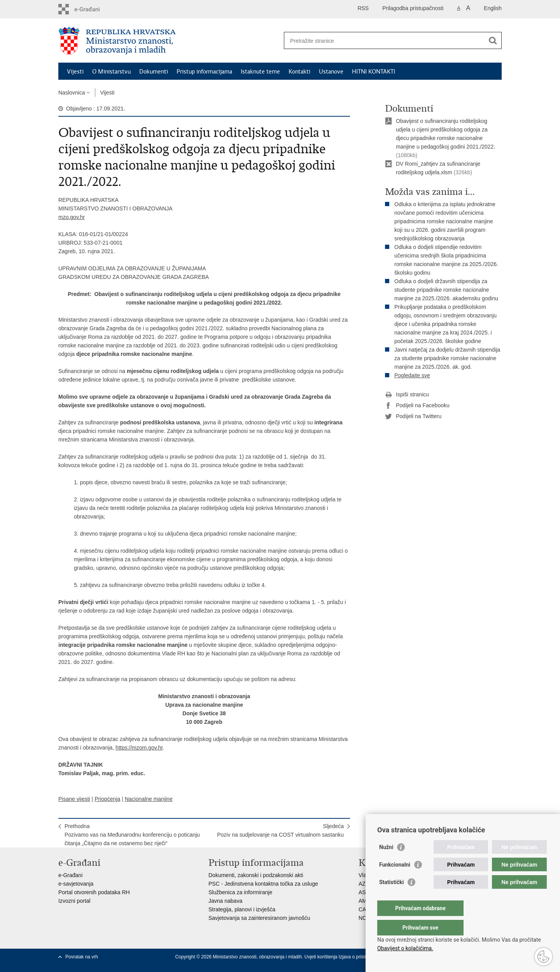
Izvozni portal (74, 901)
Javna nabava (225, 901)
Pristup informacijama (204, 72)
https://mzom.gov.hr (139, 748)
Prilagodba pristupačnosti (413, 8)
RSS (363, 8)
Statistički (391, 898)
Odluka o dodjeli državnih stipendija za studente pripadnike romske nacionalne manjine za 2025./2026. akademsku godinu (446, 290)
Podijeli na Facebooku (417, 406)
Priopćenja (107, 799)
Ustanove (331, 72)
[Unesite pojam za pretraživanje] (384, 41)
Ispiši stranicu (407, 395)
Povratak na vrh (82, 957)
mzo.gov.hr (72, 217)
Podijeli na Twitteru (413, 417)
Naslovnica (72, 93)
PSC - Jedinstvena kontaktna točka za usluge (263, 884)
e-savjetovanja (76, 884)
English (493, 8)
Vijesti (75, 72)
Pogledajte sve (412, 375)
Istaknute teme (260, 72)
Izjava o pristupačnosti (362, 957)
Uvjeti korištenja (322, 957)
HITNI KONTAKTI (374, 72)
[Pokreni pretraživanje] (493, 40)
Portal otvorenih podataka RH (94, 892)
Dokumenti (154, 72)
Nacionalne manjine (149, 799)
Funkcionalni (395, 880)
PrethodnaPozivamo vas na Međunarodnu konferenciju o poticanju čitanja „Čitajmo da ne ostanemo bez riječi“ (132, 835)
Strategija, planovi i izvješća (242, 909)
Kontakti (299, 72)
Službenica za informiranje (240, 892)
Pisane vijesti (74, 799)
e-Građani (70, 875)
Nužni (386, 863)
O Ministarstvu (111, 72)
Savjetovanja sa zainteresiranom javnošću (259, 918)
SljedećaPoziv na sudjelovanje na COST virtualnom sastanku (280, 830)
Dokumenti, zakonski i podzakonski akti (256, 875)
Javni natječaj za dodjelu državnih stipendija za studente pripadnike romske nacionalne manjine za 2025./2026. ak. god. (447, 358)
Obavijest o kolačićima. (405, 948)
